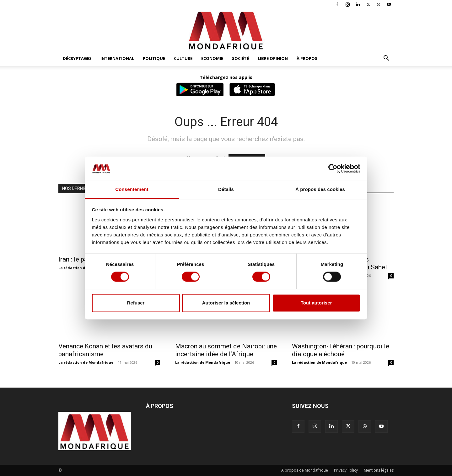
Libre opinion (273, 58)
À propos (307, 58)
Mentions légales (379, 470)
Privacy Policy (346, 470)
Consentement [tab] (132, 189)
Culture (183, 58)
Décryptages (77, 58)
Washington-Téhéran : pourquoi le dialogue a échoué (341, 350)
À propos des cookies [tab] (320, 189)
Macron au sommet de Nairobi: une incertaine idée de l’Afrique (226, 350)
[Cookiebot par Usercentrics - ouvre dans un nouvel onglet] (333, 169)
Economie (212, 58)
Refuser (136, 303)
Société (240, 58)
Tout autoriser (316, 303)
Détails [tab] (226, 189)
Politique (154, 58)
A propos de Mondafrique (305, 470)
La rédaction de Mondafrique (86, 362)
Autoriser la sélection (226, 303)
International (117, 58)
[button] (386, 59)
